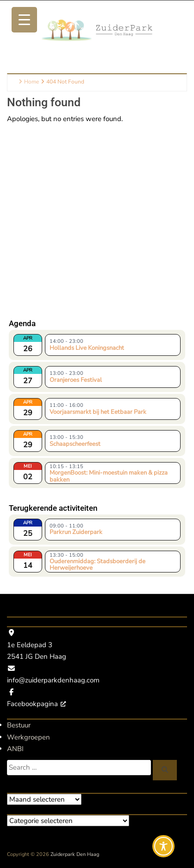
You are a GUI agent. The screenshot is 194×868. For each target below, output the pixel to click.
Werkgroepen (28, 737)
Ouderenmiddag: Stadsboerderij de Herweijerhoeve (97, 564)
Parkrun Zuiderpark (76, 532)
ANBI (15, 749)
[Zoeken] (165, 770)
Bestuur (19, 725)
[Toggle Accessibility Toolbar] (163, 846)
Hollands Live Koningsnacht (87, 348)
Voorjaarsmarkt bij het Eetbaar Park (98, 412)
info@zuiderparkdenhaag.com (53, 680)
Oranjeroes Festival (76, 380)
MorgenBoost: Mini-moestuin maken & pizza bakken (109, 476)
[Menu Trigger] (24, 20)
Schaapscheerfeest (75, 444)
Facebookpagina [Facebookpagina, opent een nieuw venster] (36, 704)
